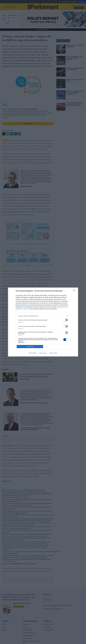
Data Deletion (33, 353)
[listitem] (43, 316)
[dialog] (43, 322)
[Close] (75, 291)
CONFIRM (30, 347)
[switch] (66, 320)
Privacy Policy (53, 353)
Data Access (43, 353)
